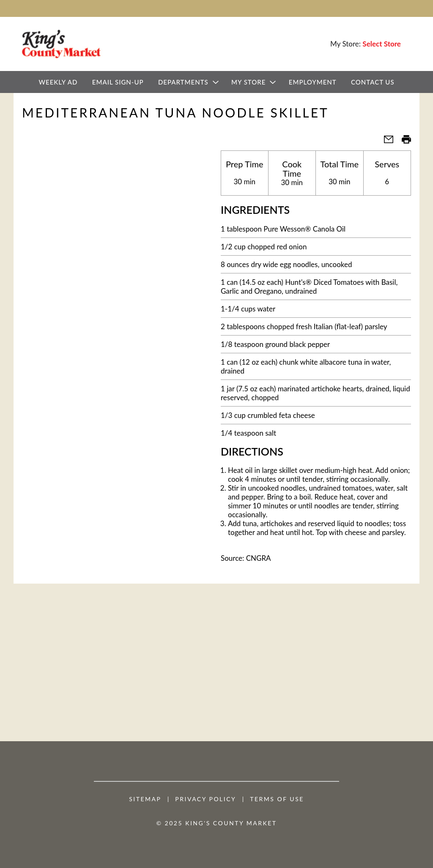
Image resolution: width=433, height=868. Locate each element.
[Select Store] (382, 44)
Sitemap (145, 799)
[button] (385, 142)
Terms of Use (277, 799)
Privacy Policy (206, 799)
